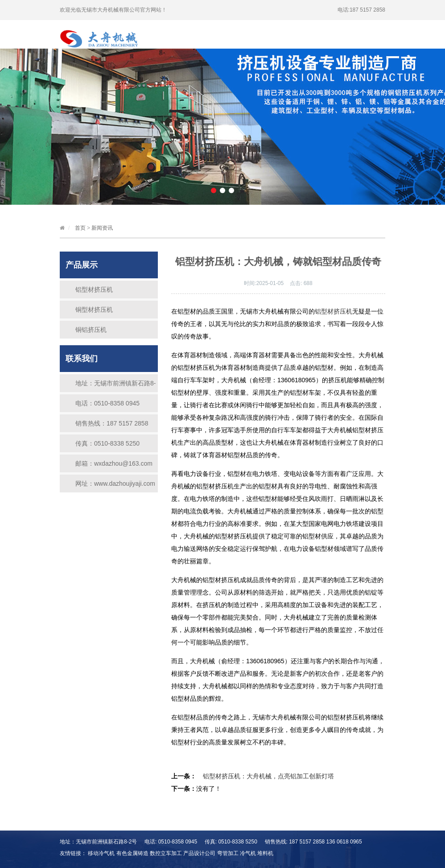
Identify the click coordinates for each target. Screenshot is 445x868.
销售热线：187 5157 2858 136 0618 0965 (112, 426)
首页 (168, 26)
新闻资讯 (174, 35)
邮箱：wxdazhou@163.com (114, 463)
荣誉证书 (240, 35)
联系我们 (307, 35)
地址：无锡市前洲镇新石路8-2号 (115, 386)
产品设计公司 (199, 853)
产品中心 (294, 26)
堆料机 (265, 853)
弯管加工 (228, 853)
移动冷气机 (101, 853)
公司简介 (228, 26)
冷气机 (248, 853)
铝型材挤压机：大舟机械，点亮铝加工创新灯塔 (268, 776)
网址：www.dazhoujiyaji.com (115, 484)
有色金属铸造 (132, 853)
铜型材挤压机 (94, 310)
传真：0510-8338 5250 (107, 443)
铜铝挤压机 (91, 330)
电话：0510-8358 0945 (107, 403)
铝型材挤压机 (94, 289)
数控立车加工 (166, 853)
